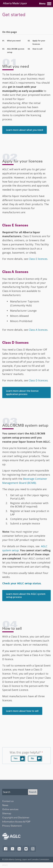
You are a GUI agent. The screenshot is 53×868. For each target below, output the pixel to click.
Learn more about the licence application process (22, 392)
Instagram (33, 849)
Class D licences (38, 380)
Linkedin (19, 849)
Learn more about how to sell (22, 711)
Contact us (8, 801)
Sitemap (7, 814)
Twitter (12, 849)
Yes (16, 758)
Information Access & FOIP (16, 822)
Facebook (6, 849)
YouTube (26, 849)
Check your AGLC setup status (21, 583)
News (5, 805)
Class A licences (38, 330)
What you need (14, 41)
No (33, 758)
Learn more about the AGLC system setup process (26, 595)
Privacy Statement (12, 826)
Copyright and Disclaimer (16, 818)
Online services (10, 810)
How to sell (37, 49)
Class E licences (38, 259)
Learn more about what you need (25, 130)
